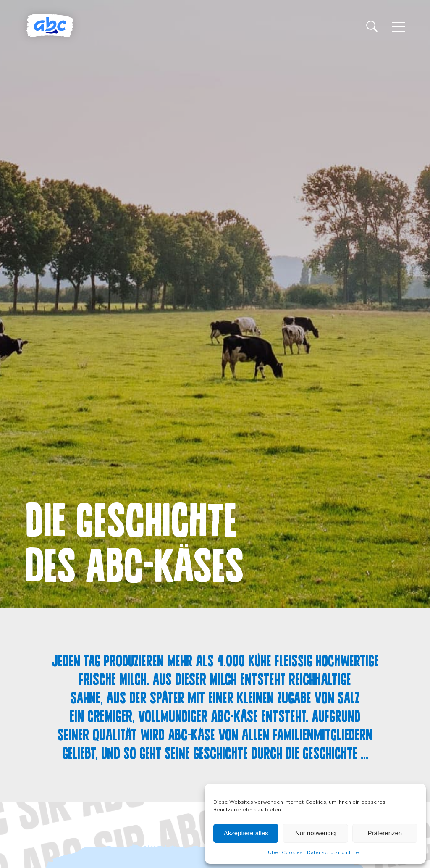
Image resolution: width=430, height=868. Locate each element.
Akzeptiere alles (246, 833)
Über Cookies (285, 852)
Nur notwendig (316, 833)
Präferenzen (385, 833)
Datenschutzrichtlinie (333, 852)
